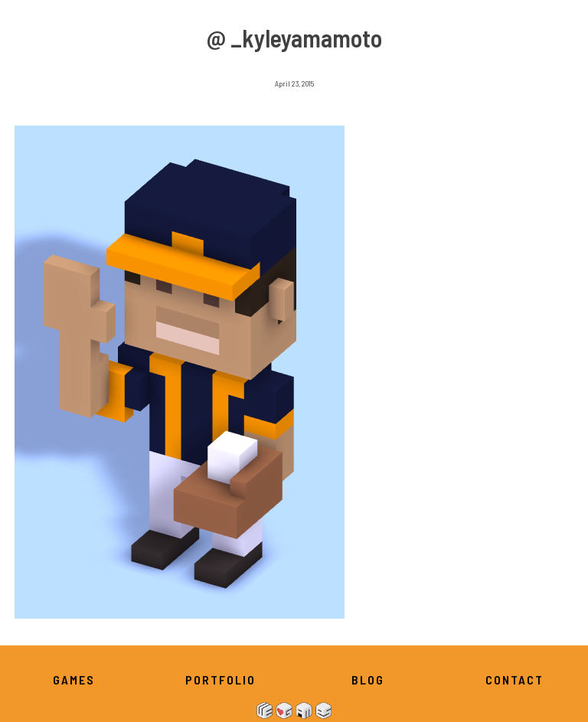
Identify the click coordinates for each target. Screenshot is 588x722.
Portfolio (220, 680)
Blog (368, 680)
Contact (514, 680)
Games (74, 680)
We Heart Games (294, 711)
